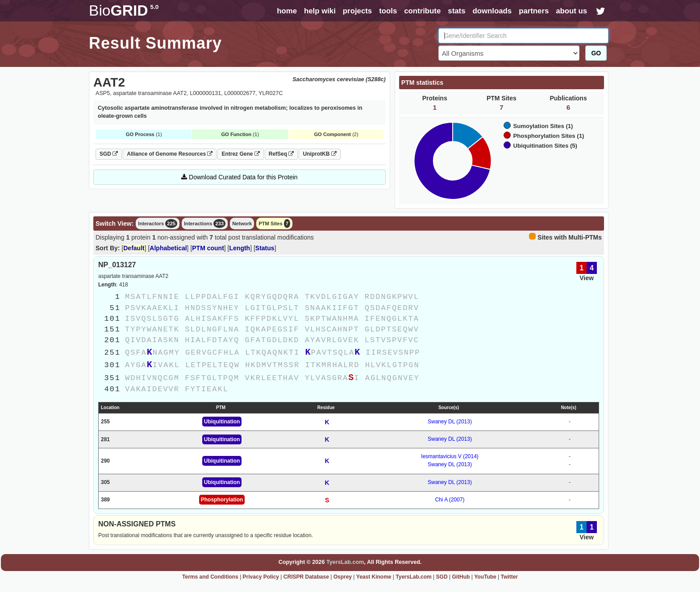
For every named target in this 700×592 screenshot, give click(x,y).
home (287, 11)
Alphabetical (168, 248)
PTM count (208, 248)
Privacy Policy (261, 577)
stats (456, 11)
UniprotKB (319, 154)
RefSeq (281, 154)
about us (571, 11)
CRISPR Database (306, 577)
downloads (492, 11)
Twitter (509, 577)
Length (240, 248)
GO (596, 53)
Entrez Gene (240, 154)
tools (388, 11)
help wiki (320, 11)
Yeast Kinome (374, 577)
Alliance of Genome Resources (170, 154)
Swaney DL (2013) (450, 422)
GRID (124, 10)
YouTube (485, 577)
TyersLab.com (345, 562)
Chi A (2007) (450, 500)
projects (357, 11)
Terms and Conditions (210, 577)
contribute (422, 11)
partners (534, 11)
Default (134, 248)
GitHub (461, 577)
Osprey (343, 577)
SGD (109, 154)
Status (265, 248)
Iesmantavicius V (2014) (450, 456)
